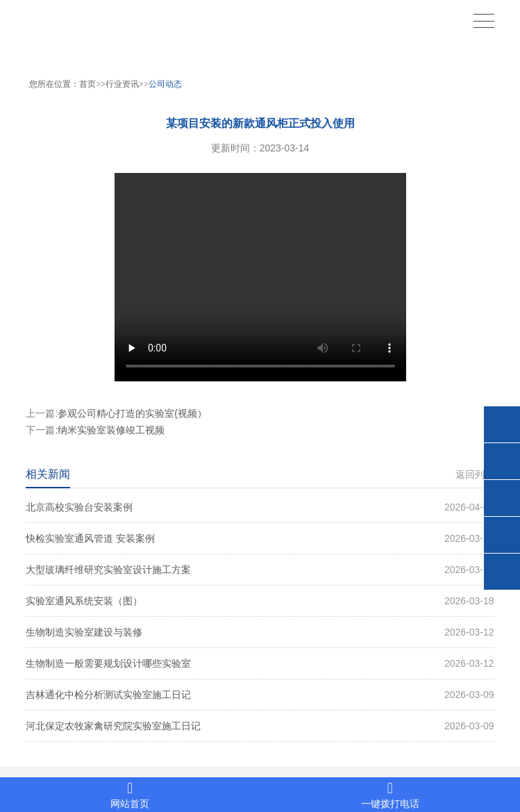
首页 (87, 84)
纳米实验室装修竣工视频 (111, 430)
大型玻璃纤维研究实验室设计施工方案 (260, 570)
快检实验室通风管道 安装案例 (260, 538)
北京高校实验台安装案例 (260, 507)
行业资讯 (122, 84)
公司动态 (165, 84)
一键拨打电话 (391, 795)
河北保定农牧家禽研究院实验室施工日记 (260, 726)
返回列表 (475, 474)
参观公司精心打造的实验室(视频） (132, 413)
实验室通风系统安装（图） (260, 601)
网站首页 (130, 795)
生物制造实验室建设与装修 (260, 632)
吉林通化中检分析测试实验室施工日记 (260, 695)
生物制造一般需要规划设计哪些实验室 (260, 663)
